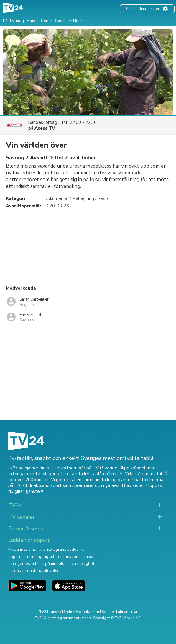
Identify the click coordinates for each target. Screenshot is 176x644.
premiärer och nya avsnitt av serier (109, 485)
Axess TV (45, 128)
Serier (47, 21)
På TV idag (13, 21)
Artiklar (75, 21)
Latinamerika (127, 612)
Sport (60, 21)
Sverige (108, 612)
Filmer (32, 21)
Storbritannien (87, 612)
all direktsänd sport (42, 485)
